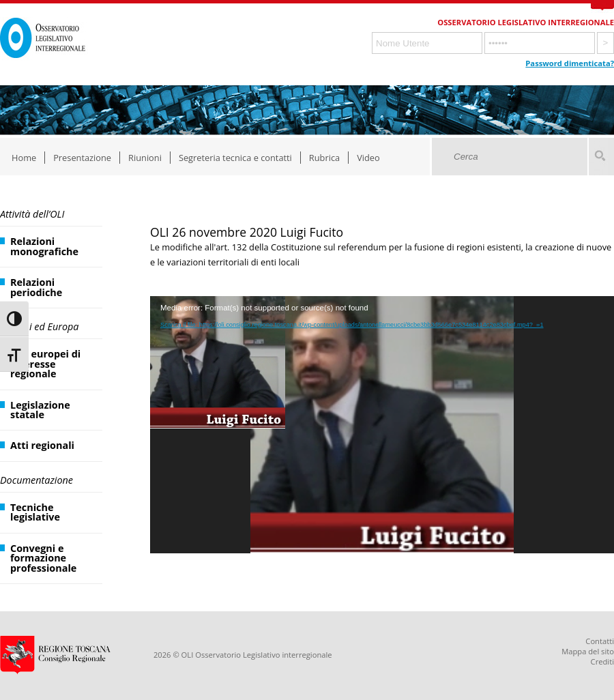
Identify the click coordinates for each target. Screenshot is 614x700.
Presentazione (82, 158)
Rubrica (324, 158)
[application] (382, 425)
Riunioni (145, 158)
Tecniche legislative (35, 512)
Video (368, 158)
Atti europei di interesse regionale (45, 364)
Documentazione (36, 480)
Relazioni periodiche (36, 287)
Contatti (600, 641)
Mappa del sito (588, 651)
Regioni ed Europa (39, 326)
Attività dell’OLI (32, 214)
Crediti (602, 661)
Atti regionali (42, 445)
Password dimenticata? (570, 63)
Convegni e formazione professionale (43, 558)
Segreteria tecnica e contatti (235, 158)
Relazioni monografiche (44, 246)
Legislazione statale (40, 410)
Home (24, 158)
